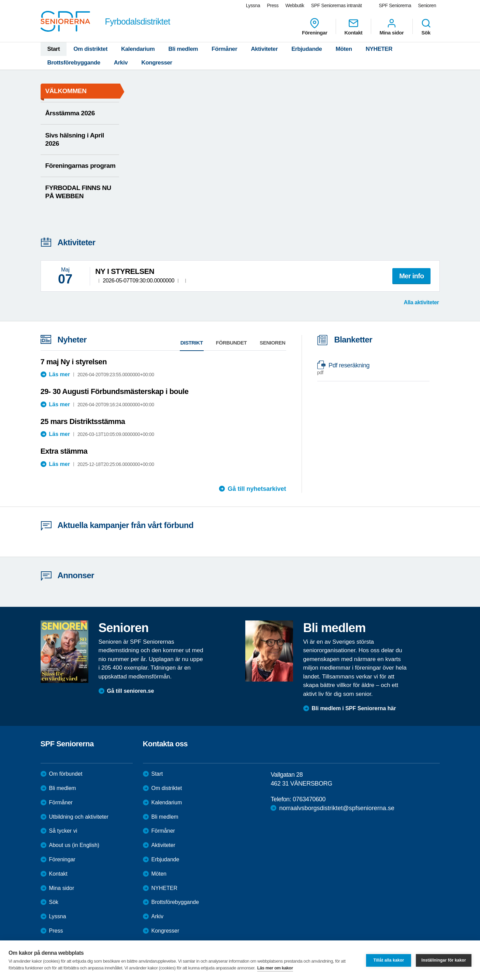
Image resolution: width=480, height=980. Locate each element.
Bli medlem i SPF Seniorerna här (354, 708)
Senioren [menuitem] (427, 5)
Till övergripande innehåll (0, 0)
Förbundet (231, 343)
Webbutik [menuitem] (295, 5)
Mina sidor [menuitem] (391, 27)
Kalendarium (138, 49)
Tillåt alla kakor (389, 960)
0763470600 (309, 799)
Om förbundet (66, 774)
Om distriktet (90, 49)
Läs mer (60, 374)
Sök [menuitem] (426, 27)
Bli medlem (183, 49)
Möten (344, 49)
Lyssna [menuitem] (253, 5)
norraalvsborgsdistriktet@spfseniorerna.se (337, 808)
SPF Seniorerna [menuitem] (395, 5)
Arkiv (121, 63)
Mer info (411, 276)
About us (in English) (74, 845)
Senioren (272, 343)
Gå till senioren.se (131, 691)
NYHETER (379, 49)
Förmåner (224, 49)
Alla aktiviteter (421, 302)
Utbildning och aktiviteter (79, 817)
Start (54, 49)
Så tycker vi (63, 831)
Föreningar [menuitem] (315, 27)
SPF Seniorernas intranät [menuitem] (337, 5)
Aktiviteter (264, 49)
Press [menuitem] (273, 5)
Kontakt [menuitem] (353, 27)
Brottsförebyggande (74, 63)
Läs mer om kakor (275, 968)
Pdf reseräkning (370, 369)
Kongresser (157, 63)
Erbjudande (307, 49)
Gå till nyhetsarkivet (257, 489)
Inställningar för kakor (444, 960)
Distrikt (192, 343)
